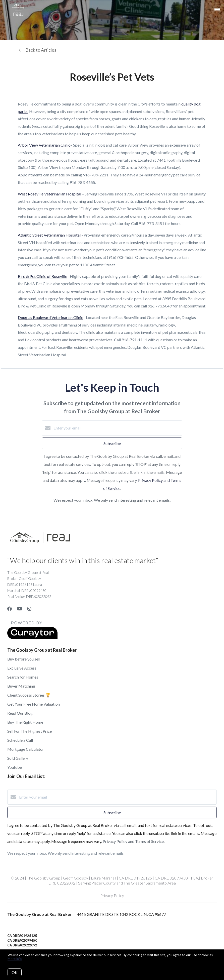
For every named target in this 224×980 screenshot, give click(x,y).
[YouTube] (20, 609)
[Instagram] (29, 609)
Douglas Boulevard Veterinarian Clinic (50, 317)
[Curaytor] (32, 638)
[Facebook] (10, 609)
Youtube (15, 767)
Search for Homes (23, 677)
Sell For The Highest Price (30, 731)
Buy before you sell (24, 659)
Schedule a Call (20, 740)
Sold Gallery (18, 758)
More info (15, 959)
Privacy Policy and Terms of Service (133, 841)
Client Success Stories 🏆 (29, 695)
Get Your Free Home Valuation (34, 704)
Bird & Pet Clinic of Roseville (42, 276)
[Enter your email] (117, 428)
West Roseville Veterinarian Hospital (49, 194)
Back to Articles (41, 50)
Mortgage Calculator (26, 749)
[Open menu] (217, 10)
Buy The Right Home (25, 722)
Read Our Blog (20, 713)
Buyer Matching (21, 686)
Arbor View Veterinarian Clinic (44, 145)
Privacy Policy (112, 895)
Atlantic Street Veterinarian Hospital (49, 235)
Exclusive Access (22, 668)
